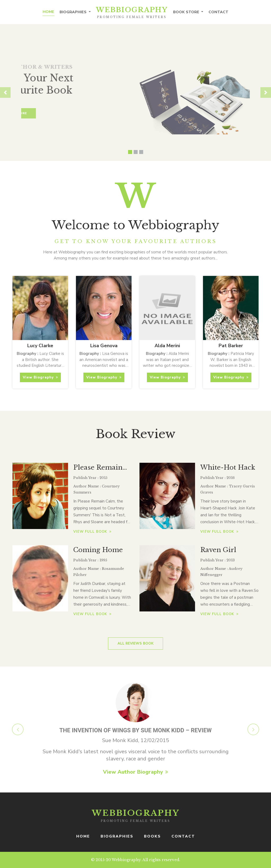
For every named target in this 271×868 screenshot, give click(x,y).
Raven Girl (218, 550)
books (152, 836)
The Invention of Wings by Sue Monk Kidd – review (135, 730)
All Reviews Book (135, 644)
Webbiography (132, 12)
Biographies (74, 12)
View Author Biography (135, 772)
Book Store (187, 12)
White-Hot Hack (228, 467)
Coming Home (98, 550)
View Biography (40, 377)
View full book (92, 532)
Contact (218, 12)
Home (48, 12)
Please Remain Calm (98, 468)
